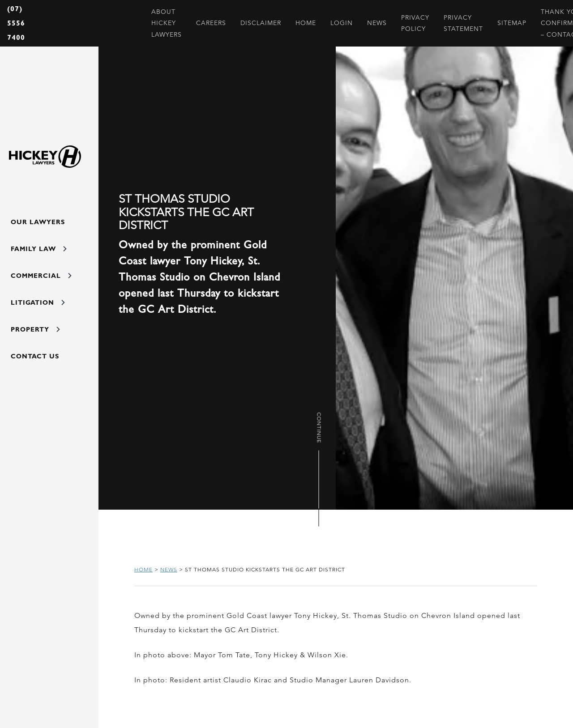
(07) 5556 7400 (16, 23)
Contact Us (35, 356)
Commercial (41, 276)
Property (35, 329)
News (169, 569)
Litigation (38, 302)
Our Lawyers (38, 222)
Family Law (39, 249)
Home (143, 569)
